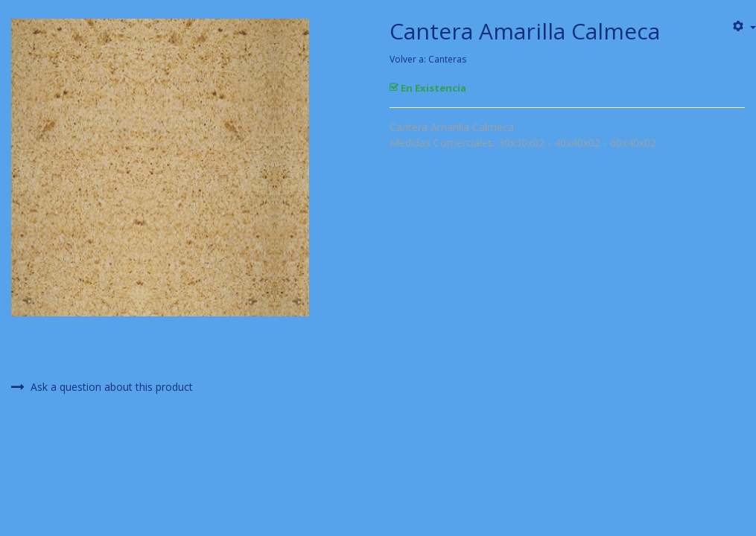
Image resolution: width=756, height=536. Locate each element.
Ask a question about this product (102, 387)
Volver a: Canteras (428, 59)
